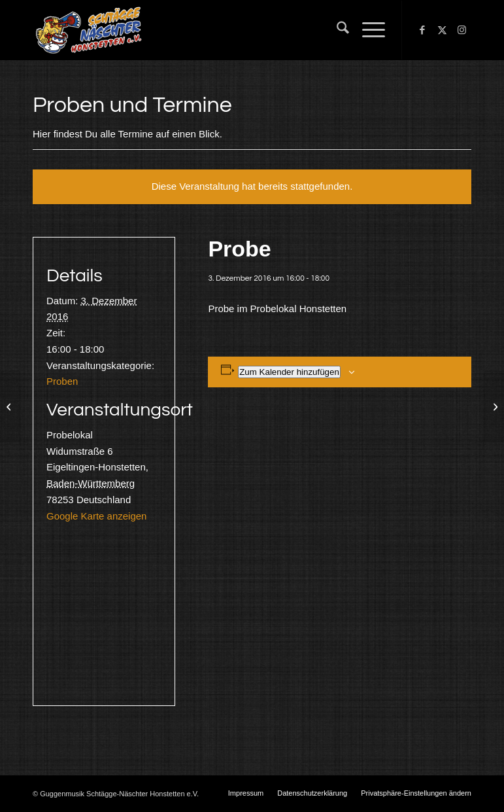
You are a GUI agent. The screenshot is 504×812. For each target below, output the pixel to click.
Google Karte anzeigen (96, 516)
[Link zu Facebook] (422, 30)
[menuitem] (336, 30)
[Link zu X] (442, 30)
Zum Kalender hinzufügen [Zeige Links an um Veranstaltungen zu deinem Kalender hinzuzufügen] (289, 372)
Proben (62, 381)
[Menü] (367, 30)
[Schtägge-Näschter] (89, 30)
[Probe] (10, 406)
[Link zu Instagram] (462, 30)
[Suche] (336, 30)
